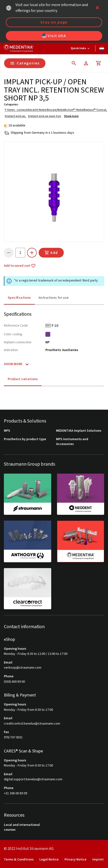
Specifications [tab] (19, 298)
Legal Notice (49, 860)
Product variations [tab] (23, 379)
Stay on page (54, 22)
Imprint (98, 860)
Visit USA (54, 36)
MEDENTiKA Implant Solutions (79, 431)
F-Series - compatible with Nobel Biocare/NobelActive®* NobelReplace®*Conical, (56, 110)
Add (51, 253)
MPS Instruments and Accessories (72, 442)
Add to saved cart (20, 266)
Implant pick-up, (15, 116)
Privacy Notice (76, 860)
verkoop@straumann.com (23, 668)
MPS (7, 431)
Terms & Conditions (19, 860)
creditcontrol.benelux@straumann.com (32, 724)
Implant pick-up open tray (45, 116)
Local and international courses (22, 827)
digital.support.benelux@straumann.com (33, 779)
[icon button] (97, 8)
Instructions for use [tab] (54, 298)
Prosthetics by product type (25, 439)
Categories (25, 63)
